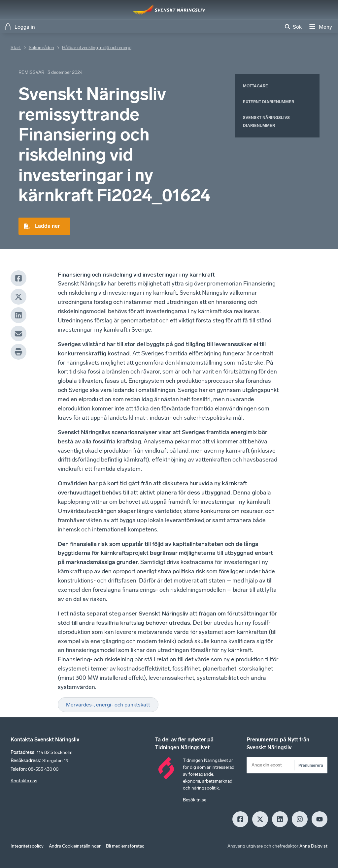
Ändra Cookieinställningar (75, 846)
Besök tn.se (195, 800)
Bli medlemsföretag (125, 846)
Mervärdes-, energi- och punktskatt (108, 705)
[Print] (18, 352)
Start (16, 48)
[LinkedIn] (18, 315)
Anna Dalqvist (313, 846)
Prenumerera (311, 765)
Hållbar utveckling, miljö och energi (97, 48)
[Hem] (169, 10)
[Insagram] (300, 819)
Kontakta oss (24, 781)
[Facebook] (18, 278)
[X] (18, 297)
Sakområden (41, 48)
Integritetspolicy (27, 846)
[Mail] (18, 334)
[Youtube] (320, 819)
